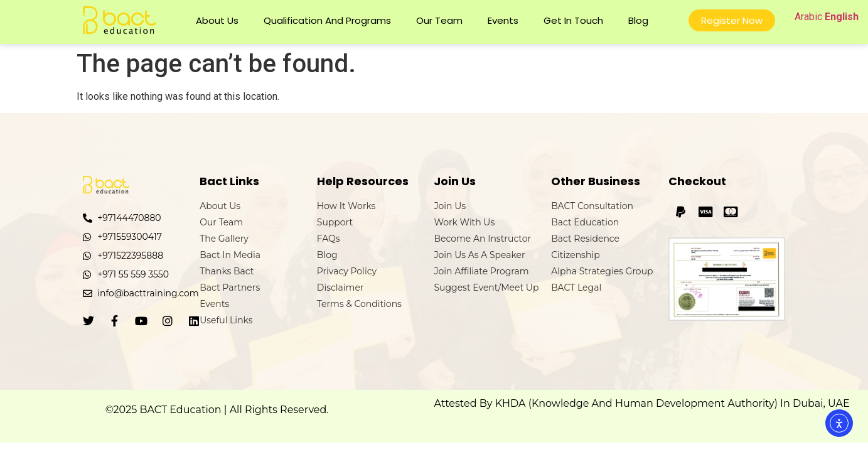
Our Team (439, 20)
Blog (638, 20)
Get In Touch (573, 20)
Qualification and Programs (327, 20)
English (842, 17)
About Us (217, 20)
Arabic (808, 17)
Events (503, 20)
